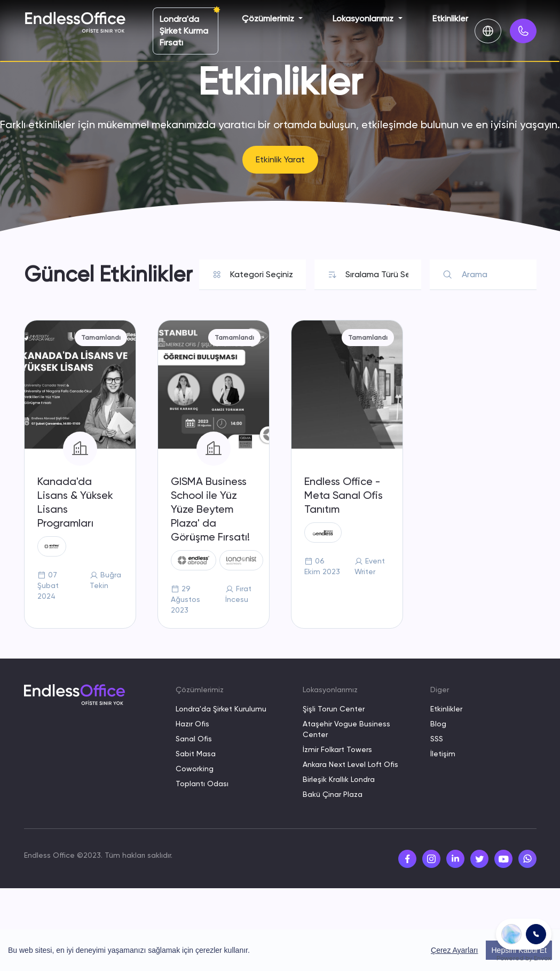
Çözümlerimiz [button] (269, 18)
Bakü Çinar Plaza (333, 794)
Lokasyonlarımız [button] (364, 18)
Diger (440, 690)
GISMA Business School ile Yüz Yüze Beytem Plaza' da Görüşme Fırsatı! (210, 509)
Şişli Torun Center (334, 709)
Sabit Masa (196, 754)
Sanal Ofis (194, 739)
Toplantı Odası (202, 784)
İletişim (443, 754)
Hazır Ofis (192, 724)
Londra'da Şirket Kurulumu (221, 709)
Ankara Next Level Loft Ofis (350, 764)
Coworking (195, 769)
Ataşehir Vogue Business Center (346, 729)
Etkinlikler (450, 18)
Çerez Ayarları (454, 950)
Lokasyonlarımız (330, 690)
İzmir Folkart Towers (337, 749)
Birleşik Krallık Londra (339, 779)
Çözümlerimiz (200, 690)
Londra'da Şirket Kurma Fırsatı (184, 31)
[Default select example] (261, 275)
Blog (438, 724)
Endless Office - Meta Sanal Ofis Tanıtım (344, 495)
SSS (437, 739)
